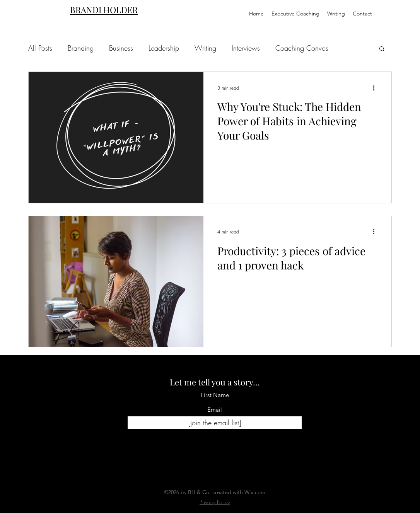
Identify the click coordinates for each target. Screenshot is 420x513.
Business (121, 48)
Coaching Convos (302, 48)
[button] (382, 49)
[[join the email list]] (215, 423)
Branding (81, 48)
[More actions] (376, 88)
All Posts (40, 48)
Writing (205, 48)
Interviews (246, 48)
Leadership (164, 48)
